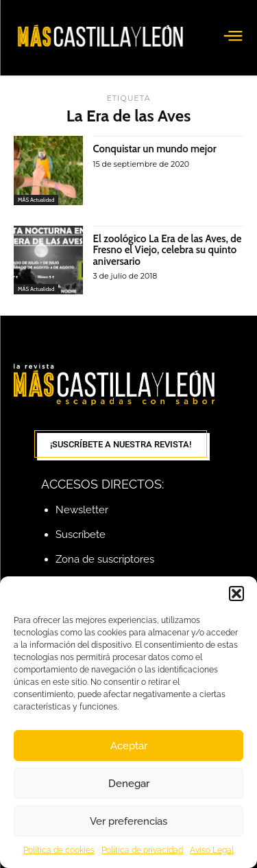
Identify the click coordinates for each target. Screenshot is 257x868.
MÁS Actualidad (36, 200)
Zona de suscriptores (105, 559)
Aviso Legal (212, 850)
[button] (236, 594)
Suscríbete (81, 535)
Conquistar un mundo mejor (155, 149)
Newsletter (82, 510)
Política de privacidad (142, 850)
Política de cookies (59, 850)
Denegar (129, 784)
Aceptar (129, 746)
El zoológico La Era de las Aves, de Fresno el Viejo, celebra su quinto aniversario (168, 250)
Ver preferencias (128, 821)
